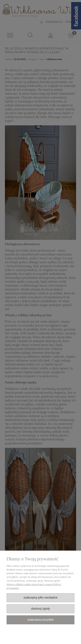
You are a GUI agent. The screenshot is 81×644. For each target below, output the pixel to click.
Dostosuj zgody (40, 609)
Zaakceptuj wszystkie (40, 620)
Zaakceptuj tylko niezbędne (41, 598)
